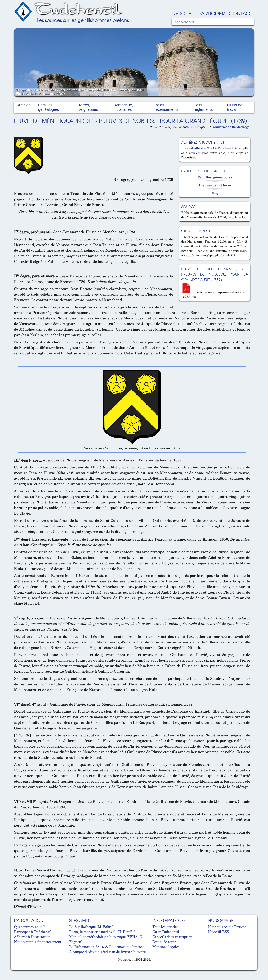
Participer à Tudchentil (33, 932)
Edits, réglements (203, 107)
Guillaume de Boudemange (231, 127)
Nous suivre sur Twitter (227, 927)
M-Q (215, 193)
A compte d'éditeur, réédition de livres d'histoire (108, 952)
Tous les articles (165, 927)
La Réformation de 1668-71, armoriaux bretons (107, 947)
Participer (212, 13)
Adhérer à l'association (32, 937)
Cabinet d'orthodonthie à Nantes (17, 969)
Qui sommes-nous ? (29, 927)
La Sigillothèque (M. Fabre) (91, 927)
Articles (24, 105)
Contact (240, 13)
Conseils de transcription (172, 937)
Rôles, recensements (166, 107)
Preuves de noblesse (215, 185)
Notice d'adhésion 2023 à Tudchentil (207, 148)
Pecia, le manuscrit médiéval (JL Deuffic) (102, 932)
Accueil (184, 13)
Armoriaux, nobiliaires (124, 107)
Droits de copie (164, 942)
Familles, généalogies (49, 107)
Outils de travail (235, 107)
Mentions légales (166, 947)
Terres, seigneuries (88, 107)
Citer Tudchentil (166, 932)
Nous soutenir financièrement (38, 942)
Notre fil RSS (218, 932)
